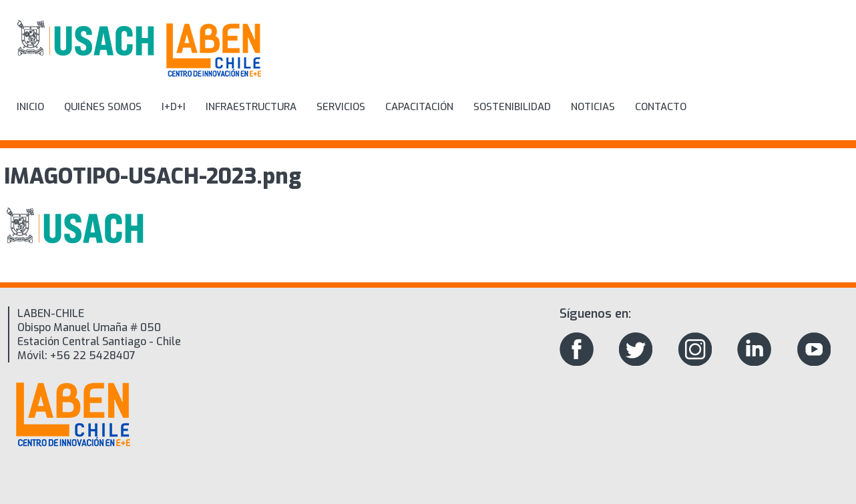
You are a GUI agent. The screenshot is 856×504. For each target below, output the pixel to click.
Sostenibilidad (512, 107)
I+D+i (174, 107)
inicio (30, 107)
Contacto (661, 107)
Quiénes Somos (103, 107)
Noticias (593, 107)
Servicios (341, 107)
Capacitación (419, 107)
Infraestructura (251, 107)
